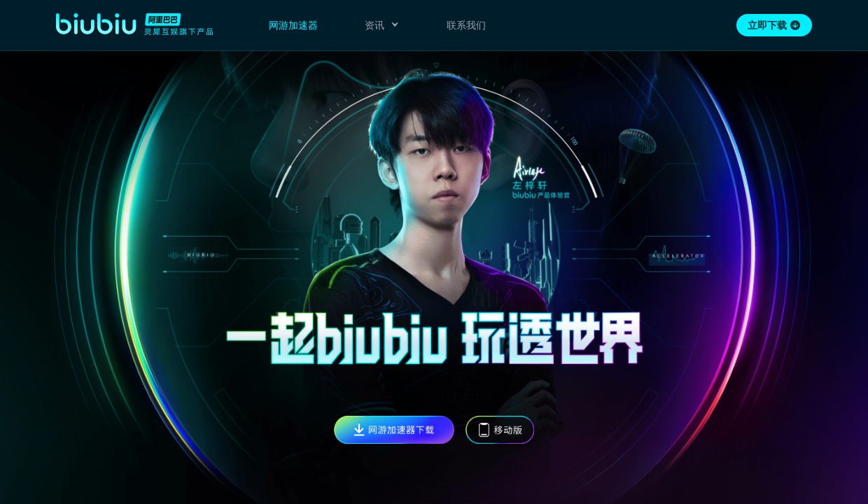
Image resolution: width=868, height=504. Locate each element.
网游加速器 (293, 25)
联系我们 (466, 25)
